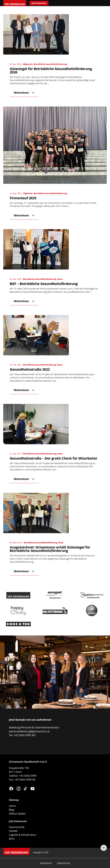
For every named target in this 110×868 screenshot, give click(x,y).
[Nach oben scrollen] (104, 848)
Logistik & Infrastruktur (23, 835)
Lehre (12, 806)
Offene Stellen (17, 814)
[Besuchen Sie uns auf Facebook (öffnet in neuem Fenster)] (11, 789)
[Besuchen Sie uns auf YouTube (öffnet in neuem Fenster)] (32, 789)
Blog (12, 810)
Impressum (46, 863)
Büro (12, 839)
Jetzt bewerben (39, 3)
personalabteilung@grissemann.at (29, 731)
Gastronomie (17, 827)
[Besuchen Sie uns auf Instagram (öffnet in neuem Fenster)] (19, 789)
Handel (13, 831)
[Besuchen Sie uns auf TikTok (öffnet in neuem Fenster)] (25, 789)
